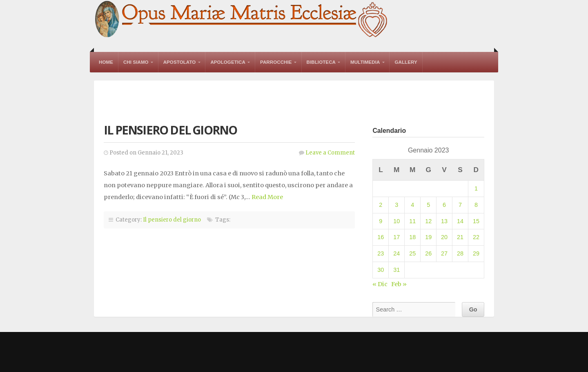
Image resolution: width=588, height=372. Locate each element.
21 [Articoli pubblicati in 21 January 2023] (460, 237)
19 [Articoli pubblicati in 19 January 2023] (428, 237)
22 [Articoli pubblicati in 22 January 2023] (476, 237)
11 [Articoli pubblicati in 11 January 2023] (412, 221)
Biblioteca (321, 62)
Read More (267, 197)
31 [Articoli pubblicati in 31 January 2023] (396, 270)
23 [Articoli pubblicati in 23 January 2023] (381, 253)
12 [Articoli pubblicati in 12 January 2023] (428, 221)
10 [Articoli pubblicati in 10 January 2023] (396, 221)
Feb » (399, 284)
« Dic (380, 284)
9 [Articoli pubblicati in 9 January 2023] (381, 221)
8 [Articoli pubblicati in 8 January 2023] (476, 205)
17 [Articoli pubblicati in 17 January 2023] (396, 237)
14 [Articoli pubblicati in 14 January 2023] (460, 221)
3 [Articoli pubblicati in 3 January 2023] (396, 205)
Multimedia (365, 62)
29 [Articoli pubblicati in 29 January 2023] (476, 253)
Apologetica (228, 62)
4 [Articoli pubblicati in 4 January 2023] (412, 205)
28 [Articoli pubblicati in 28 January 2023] (460, 253)
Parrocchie (276, 62)
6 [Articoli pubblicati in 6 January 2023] (444, 205)
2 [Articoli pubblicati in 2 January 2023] (381, 205)
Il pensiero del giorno (170, 130)
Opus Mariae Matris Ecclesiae (242, 20)
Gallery (406, 62)
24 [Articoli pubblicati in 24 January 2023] (396, 253)
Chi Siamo (136, 62)
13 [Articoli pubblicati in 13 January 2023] (444, 221)
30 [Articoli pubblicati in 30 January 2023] (381, 270)
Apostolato (180, 62)
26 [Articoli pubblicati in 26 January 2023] (428, 253)
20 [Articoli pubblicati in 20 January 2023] (444, 237)
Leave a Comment (330, 153)
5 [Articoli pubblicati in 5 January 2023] (428, 205)
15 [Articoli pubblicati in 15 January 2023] (476, 221)
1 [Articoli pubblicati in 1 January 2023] (476, 188)
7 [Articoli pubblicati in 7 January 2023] (460, 205)
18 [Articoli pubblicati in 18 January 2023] (412, 237)
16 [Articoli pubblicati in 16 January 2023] (381, 237)
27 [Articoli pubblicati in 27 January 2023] (444, 253)
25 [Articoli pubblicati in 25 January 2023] (412, 253)
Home (106, 62)
